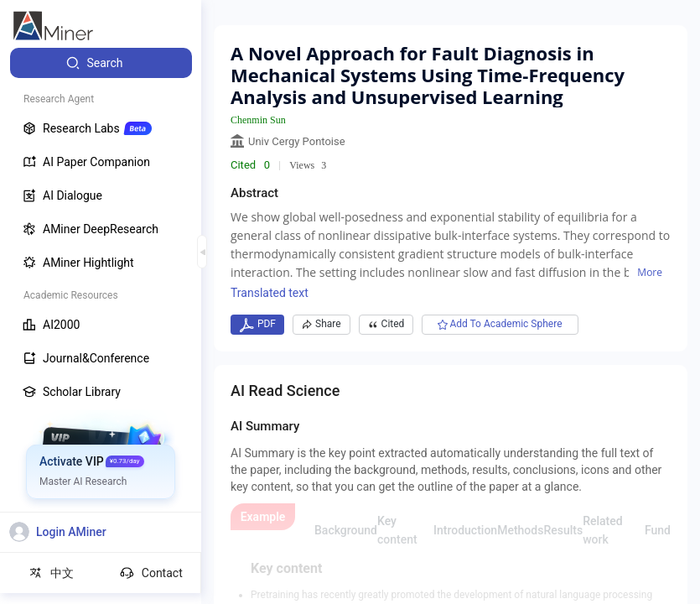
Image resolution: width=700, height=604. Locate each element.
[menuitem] (101, 63)
